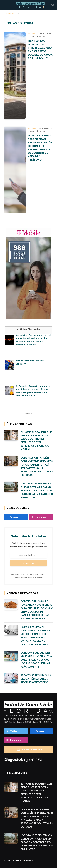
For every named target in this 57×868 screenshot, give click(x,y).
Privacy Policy (27, 577)
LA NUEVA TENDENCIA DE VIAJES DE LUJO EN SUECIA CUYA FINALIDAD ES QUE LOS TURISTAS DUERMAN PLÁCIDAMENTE (36, 660)
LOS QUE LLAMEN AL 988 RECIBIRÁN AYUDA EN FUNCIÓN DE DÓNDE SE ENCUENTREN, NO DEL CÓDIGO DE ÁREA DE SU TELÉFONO (40, 147)
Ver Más (28, 413)
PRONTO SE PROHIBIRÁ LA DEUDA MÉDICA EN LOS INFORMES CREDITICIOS (36, 679)
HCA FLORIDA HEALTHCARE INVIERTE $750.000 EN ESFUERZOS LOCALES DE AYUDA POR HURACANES (40, 49)
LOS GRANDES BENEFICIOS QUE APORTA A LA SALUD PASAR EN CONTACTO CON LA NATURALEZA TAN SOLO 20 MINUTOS (37, 490)
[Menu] (5, 5)
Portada (21, 14)
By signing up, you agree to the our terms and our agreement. (28, 574)
